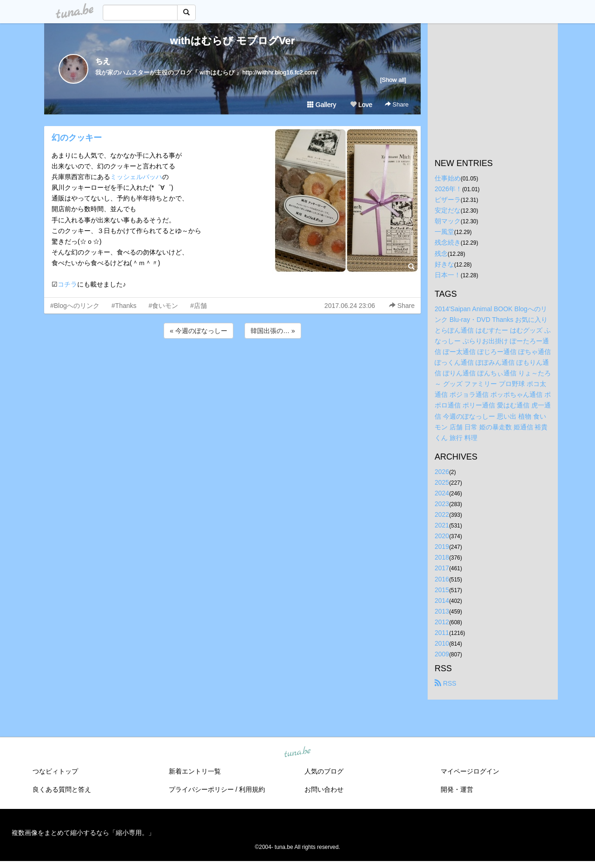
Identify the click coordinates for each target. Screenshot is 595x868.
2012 (442, 622)
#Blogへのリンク (75, 306)
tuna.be (297, 753)
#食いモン (164, 306)
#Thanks (124, 306)
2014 (442, 601)
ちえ (103, 61)
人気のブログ (324, 771)
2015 (442, 590)
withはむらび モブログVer (232, 41)
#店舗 (198, 306)
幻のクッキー (77, 138)
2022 (442, 514)
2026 (442, 472)
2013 (442, 611)
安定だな (448, 210)
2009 (442, 654)
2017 (442, 568)
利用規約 (252, 789)
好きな (444, 264)
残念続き (448, 242)
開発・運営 (457, 789)
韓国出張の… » (273, 331)
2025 (442, 482)
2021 (442, 525)
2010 (442, 643)
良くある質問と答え (62, 789)
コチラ (67, 284)
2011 (442, 633)
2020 (442, 536)
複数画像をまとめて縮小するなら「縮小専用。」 (83, 833)
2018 (442, 557)
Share (397, 104)
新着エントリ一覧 (195, 771)
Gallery (322, 105)
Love (361, 105)
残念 (441, 254)
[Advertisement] (232, 366)
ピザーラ (448, 200)
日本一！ (448, 275)
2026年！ (448, 189)
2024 (442, 493)
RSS (446, 683)
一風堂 (444, 232)
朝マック (448, 221)
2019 (442, 547)
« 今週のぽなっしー (198, 331)
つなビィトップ (55, 771)
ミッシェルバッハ (136, 177)
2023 (442, 504)
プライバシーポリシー (201, 789)
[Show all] (393, 80)
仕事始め (448, 178)
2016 (442, 579)
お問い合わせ (324, 789)
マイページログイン (470, 771)
